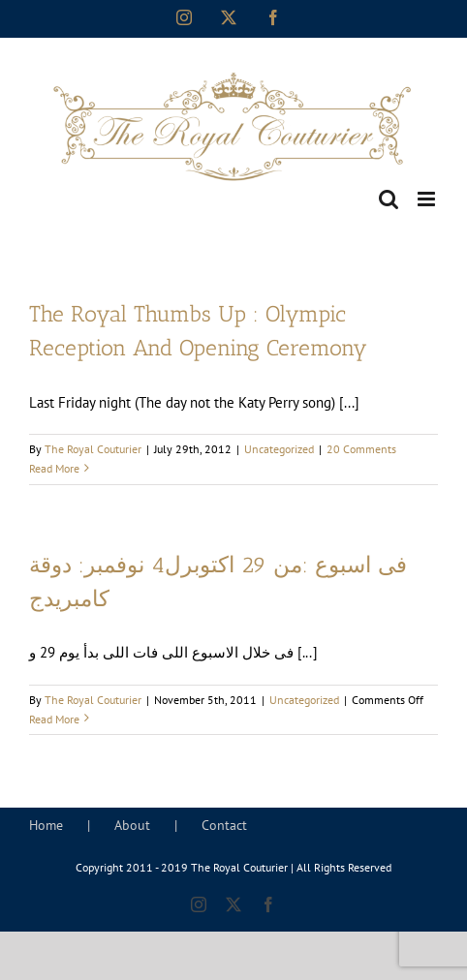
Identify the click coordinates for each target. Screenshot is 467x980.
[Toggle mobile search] (389, 199)
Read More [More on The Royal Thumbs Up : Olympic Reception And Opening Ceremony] (54, 468)
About (132, 825)
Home (46, 825)
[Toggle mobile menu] (428, 199)
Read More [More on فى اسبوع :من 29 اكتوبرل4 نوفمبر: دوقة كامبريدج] (54, 719)
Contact (224, 825)
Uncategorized (279, 449)
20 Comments (361, 449)
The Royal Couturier (93, 449)
